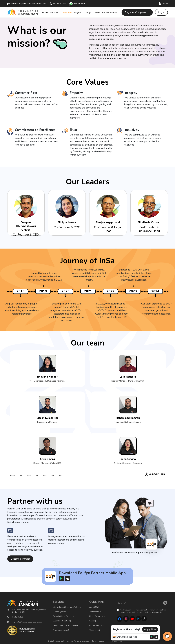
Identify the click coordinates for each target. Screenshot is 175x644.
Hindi (163, 4)
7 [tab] (25, 476)
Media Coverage (96, 616)
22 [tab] (59, 476)
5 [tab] (20, 476)
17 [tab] (47, 476)
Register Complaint (137, 12)
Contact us (94, 630)
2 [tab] (13, 476)
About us (67, 12)
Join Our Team (157, 474)
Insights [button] (78, 12)
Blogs (89, 12)
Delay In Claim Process (63, 616)
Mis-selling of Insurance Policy (66, 607)
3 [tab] (15, 476)
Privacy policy (98, 641)
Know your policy (60, 630)
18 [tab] (50, 476)
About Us (94, 607)
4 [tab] (18, 476)
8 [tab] (27, 476)
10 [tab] (31, 476)
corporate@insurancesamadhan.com (27, 4)
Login (161, 12)
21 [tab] (57, 476)
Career (97, 12)
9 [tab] (29, 476)
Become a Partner (20, 559)
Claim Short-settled (61, 621)
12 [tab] (36, 476)
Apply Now (150, 629)
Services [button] (55, 12)
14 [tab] (41, 476)
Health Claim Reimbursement (65, 625)
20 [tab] (54, 476)
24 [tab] (63, 476)
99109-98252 (78, 4)
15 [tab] (43, 476)
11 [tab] (34, 476)
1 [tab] (11, 476)
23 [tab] (61, 476)
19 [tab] (52, 476)
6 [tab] (22, 476)
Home (45, 12)
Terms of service (117, 641)
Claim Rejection (59, 612)
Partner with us (110, 12)
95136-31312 (58, 4)
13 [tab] (38, 476)
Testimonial (94, 612)
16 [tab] (45, 476)
